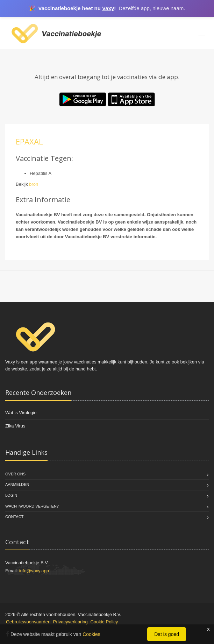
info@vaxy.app (34, 571)
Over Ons (15, 474)
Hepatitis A (41, 173)
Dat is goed (167, 634)
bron (34, 184)
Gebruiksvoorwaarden (28, 622)
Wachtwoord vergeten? (32, 506)
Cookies (91, 634)
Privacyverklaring (70, 622)
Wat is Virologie (21, 413)
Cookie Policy (104, 622)
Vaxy (108, 8)
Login (11, 495)
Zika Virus (15, 426)
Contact (14, 517)
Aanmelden (17, 484)
